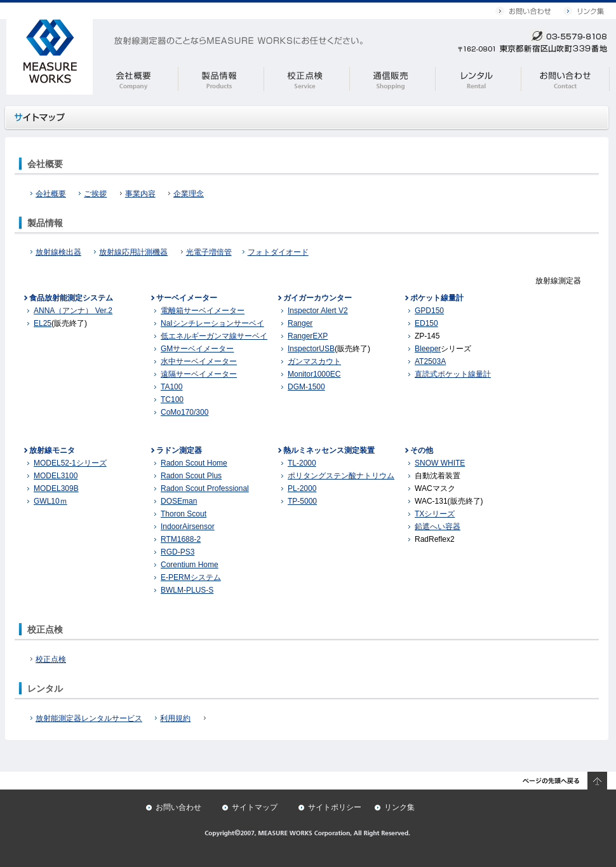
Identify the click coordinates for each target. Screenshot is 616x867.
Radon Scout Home (194, 463)
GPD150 (429, 311)
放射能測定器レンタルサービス (86, 718)
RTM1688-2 (181, 539)
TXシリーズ (435, 514)
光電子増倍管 (209, 252)
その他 (422, 450)
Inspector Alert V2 (318, 311)
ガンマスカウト (314, 361)
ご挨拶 (93, 194)
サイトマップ (255, 807)
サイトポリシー (335, 807)
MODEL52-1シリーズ (70, 463)
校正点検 (48, 659)
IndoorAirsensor (188, 527)
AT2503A (430, 361)
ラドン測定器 (179, 450)
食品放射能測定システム (71, 298)
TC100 (172, 400)
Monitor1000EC (314, 374)
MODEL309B (56, 488)
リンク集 (399, 807)
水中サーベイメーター (199, 361)
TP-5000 (302, 501)
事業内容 (138, 194)
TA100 (171, 387)
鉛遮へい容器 (438, 527)
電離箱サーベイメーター (203, 311)
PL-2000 (302, 488)
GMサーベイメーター (197, 349)
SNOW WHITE (440, 463)
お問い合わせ (178, 807)
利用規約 (173, 718)
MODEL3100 (56, 476)
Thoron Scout (184, 514)
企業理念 (186, 194)
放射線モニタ (52, 450)
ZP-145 (427, 336)
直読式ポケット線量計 (453, 374)
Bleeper (428, 349)
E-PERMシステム (191, 577)
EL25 (43, 323)
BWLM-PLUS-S (187, 590)
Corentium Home (190, 565)
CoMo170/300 (184, 412)
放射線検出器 (56, 252)
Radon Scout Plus (191, 476)
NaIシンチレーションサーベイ (212, 323)
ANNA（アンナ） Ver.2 (73, 311)
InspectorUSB (311, 349)
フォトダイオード (276, 252)
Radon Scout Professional (205, 488)
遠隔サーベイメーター (199, 374)
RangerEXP (308, 336)
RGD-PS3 (177, 552)
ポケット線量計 (437, 298)
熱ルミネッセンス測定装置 (329, 450)
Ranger (300, 323)
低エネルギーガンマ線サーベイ (214, 336)
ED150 (426, 323)
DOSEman (179, 501)
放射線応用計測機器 (131, 252)
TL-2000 (302, 463)
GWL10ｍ (50, 501)
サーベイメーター (187, 298)
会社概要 (48, 194)
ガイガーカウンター (318, 298)
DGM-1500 (306, 387)
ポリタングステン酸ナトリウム (341, 476)
